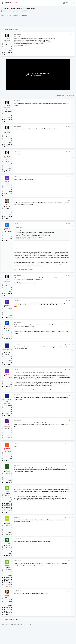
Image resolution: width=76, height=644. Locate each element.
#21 (69, 591)
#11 (69, 344)
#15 (69, 444)
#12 (69, 369)
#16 (69, 465)
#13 (69, 395)
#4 (69, 152)
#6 (69, 200)
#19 (69, 539)
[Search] (74, 3)
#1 (73, 34)
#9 (69, 301)
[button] (3, 3)
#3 (69, 126)
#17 (69, 487)
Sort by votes (70, 96)
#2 (69, 101)
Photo (27, 11)
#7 (69, 224)
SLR (31, 11)
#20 (69, 561)
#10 (69, 322)
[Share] (71, 34)
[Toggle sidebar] (70, 3)
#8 (69, 275)
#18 (69, 517)
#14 (69, 420)
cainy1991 (5, 11)
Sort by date (61, 96)
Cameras (22, 11)
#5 (69, 177)
